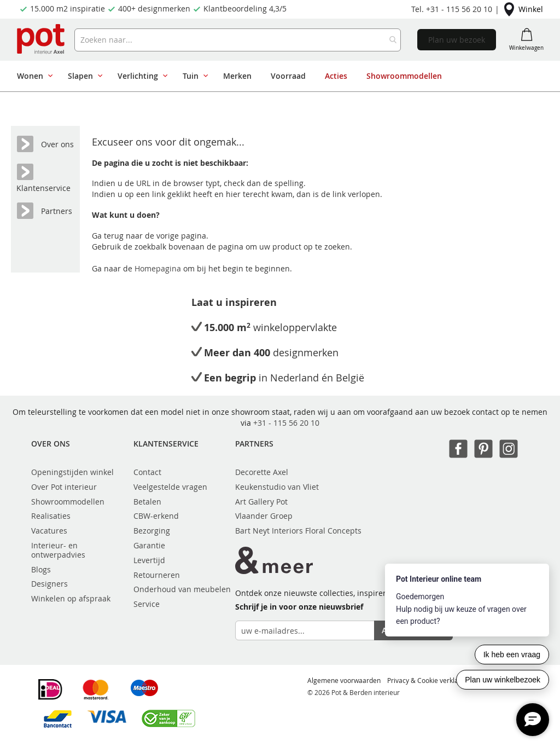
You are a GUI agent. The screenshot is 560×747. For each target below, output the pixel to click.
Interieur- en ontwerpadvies (58, 550)
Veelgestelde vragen (170, 487)
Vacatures (49, 531)
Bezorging (152, 531)
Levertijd (149, 560)
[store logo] (42, 40)
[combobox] (238, 40)
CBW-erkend (156, 516)
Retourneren (157, 575)
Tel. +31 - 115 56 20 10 (452, 9)
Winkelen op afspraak (71, 598)
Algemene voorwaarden (344, 680)
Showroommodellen (68, 502)
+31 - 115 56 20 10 (286, 423)
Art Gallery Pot (261, 502)
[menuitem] (33, 76)
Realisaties (51, 516)
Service (147, 604)
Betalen (147, 502)
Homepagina (159, 268)
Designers (49, 584)
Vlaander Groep (264, 516)
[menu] (276, 76)
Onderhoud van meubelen (182, 589)
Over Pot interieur (64, 487)
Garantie (149, 545)
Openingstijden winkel (72, 472)
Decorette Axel (262, 472)
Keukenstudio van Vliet (277, 487)
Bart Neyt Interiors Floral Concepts (298, 531)
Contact (147, 472)
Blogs (41, 569)
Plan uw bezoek (457, 40)
